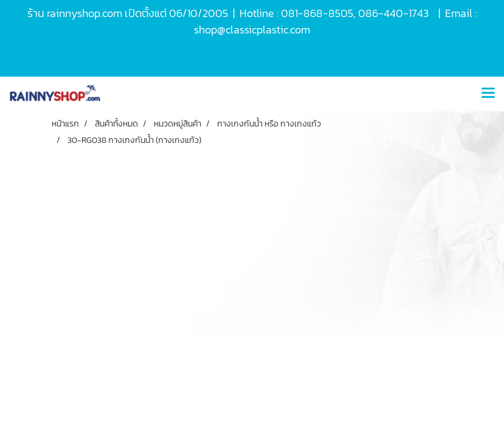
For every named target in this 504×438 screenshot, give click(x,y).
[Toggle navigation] (488, 94)
